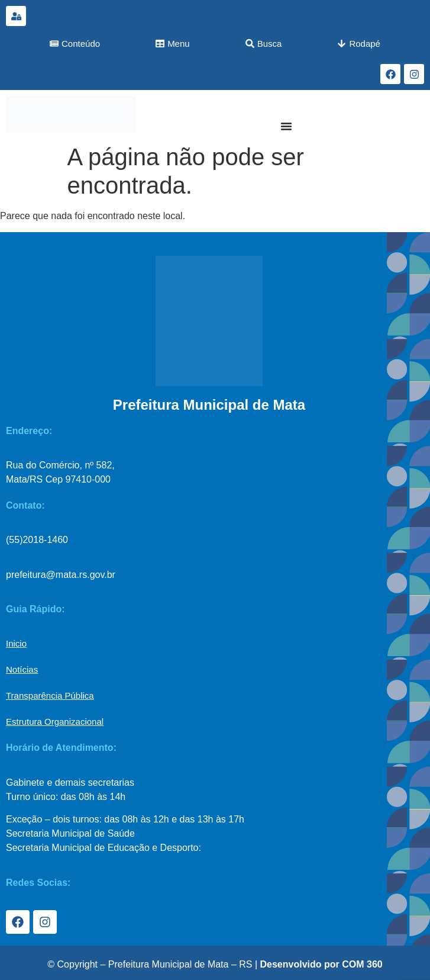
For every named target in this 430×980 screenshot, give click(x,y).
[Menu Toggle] (286, 126)
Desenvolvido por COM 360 (321, 964)
